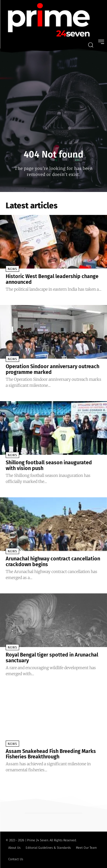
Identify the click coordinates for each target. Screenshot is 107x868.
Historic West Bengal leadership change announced (52, 279)
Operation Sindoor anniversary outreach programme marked (53, 369)
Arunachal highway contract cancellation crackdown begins (53, 562)
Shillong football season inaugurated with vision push (49, 465)
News (12, 269)
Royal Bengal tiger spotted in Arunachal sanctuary (52, 658)
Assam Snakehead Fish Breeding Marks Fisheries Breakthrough (51, 754)
